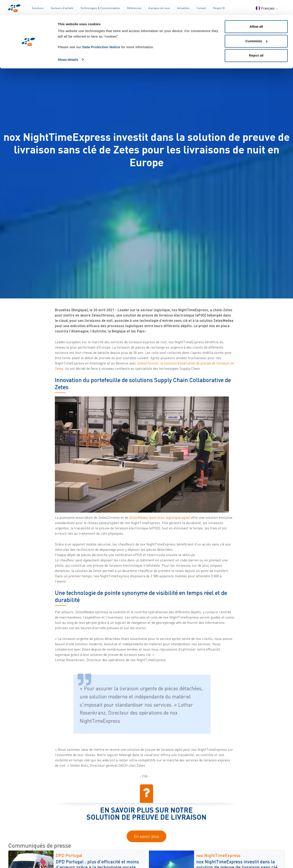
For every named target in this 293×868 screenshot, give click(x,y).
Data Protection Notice (101, 32)
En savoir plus (146, 836)
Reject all (256, 41)
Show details (68, 44)
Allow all (256, 12)
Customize (256, 26)
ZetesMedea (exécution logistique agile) (159, 517)
